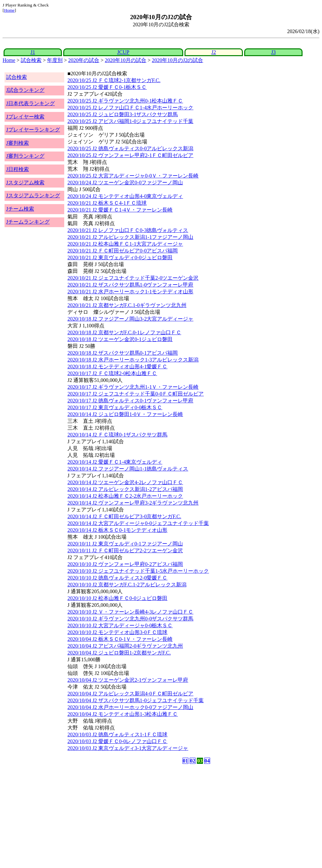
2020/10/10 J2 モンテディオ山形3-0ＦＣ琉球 (117, 632)
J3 (273, 52)
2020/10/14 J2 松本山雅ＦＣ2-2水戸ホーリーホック (125, 496)
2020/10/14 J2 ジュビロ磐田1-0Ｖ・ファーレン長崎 (125, 414)
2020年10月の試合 (125, 60)
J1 (33, 52)
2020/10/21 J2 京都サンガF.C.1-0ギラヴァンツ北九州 (127, 305)
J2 (214, 52)
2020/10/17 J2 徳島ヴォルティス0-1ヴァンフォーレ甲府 (130, 401)
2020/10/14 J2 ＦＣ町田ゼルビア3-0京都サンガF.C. (124, 516)
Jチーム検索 (20, 209)
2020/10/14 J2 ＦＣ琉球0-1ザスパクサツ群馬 (117, 435)
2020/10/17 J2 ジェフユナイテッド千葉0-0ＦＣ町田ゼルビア (136, 394)
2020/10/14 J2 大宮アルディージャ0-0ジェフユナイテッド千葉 (138, 523)
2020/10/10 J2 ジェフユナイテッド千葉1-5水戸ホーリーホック (138, 571)
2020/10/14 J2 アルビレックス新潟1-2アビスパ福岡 (125, 489)
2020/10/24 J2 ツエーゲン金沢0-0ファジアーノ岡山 (125, 183)
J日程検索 (18, 169)
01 (185, 761)
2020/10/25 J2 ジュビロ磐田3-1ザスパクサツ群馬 (123, 114)
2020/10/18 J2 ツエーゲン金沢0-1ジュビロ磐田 (120, 339)
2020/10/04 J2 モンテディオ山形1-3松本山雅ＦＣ (123, 714)
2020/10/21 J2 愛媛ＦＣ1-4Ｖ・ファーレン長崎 (120, 210)
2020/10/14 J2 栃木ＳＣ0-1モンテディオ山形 (117, 530)
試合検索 (31, 60)
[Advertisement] (130, 816)
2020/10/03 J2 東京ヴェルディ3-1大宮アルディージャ (128, 748)
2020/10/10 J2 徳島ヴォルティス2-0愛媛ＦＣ (117, 578)
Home (9, 10)
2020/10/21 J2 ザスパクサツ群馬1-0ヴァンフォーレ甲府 (130, 285)
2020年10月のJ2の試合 (177, 60)
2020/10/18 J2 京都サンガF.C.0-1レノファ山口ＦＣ (124, 332)
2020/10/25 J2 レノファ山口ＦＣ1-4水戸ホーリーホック (130, 108)
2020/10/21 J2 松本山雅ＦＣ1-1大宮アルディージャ (125, 244)
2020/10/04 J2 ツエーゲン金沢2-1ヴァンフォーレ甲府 (128, 680)
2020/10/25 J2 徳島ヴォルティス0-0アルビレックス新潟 (130, 148)
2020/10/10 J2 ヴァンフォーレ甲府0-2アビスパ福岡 (125, 564)
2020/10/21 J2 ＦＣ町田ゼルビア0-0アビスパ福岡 (123, 251)
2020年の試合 (84, 60)
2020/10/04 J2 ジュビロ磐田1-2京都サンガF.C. (119, 653)
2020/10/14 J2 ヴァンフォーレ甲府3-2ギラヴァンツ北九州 (133, 503)
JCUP (123, 52)
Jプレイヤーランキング (33, 130)
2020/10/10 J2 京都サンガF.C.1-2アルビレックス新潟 (127, 585)
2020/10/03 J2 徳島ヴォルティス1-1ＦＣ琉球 (117, 734)
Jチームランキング (28, 222)
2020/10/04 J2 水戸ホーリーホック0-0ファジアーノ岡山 (130, 707)
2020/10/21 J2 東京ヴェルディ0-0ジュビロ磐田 (120, 257)
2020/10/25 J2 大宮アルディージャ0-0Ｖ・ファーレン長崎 (133, 176)
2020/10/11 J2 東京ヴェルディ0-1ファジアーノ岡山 (125, 544)
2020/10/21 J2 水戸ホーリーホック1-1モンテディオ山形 (130, 292)
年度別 (55, 60)
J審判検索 (18, 143)
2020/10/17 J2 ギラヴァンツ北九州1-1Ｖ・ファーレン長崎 (133, 387)
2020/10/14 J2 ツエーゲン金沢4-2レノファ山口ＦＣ (125, 482)
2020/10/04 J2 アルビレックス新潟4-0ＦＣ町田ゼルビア (130, 694)
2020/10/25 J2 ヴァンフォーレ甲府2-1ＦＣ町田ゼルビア (130, 155)
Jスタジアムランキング (33, 196)
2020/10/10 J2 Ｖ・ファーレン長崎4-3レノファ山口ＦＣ (130, 612)
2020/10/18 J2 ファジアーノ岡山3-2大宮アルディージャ (130, 319)
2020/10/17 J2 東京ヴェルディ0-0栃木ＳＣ (115, 407)
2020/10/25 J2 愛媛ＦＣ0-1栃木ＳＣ (107, 87)
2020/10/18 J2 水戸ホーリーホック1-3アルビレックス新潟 (133, 360)
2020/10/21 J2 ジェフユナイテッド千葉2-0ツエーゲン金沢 (133, 278)
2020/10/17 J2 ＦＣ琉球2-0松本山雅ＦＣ (112, 373)
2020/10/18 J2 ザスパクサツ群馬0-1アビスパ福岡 (123, 353)
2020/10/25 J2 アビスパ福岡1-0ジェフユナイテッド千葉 (130, 121)
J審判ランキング (25, 156)
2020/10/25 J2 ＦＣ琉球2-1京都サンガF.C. (114, 80)
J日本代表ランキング (30, 103)
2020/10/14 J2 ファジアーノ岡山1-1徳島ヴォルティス (128, 469)
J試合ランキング (25, 90)
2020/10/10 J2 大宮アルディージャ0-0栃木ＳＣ (120, 625)
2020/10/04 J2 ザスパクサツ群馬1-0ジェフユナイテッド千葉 (136, 700)
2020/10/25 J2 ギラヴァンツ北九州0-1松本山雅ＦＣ (125, 101)
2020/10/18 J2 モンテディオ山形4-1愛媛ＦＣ (117, 367)
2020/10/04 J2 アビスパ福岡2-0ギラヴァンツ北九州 (125, 646)
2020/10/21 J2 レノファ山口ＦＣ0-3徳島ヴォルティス (128, 230)
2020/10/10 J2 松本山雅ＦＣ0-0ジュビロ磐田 (117, 598)
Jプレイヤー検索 (25, 117)
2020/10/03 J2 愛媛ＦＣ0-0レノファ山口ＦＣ (117, 741)
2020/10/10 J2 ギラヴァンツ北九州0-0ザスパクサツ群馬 (130, 619)
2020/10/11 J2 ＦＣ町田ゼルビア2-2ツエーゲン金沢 (125, 550)
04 (207, 761)
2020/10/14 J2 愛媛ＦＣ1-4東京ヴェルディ (115, 462)
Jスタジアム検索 (25, 183)
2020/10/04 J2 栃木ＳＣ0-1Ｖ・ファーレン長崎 (120, 639)
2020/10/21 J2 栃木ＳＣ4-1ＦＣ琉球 (107, 203)
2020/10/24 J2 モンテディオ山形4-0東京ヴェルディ (125, 196)
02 (193, 761)
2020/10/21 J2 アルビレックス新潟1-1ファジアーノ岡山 (130, 237)
